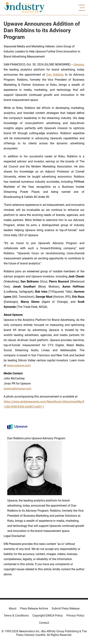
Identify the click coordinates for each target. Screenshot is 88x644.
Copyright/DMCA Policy (48, 616)
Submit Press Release (66, 608)
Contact (44, 623)
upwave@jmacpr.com (17, 389)
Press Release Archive (34, 608)
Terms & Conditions (16, 616)
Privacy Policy (75, 616)
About (13, 608)
